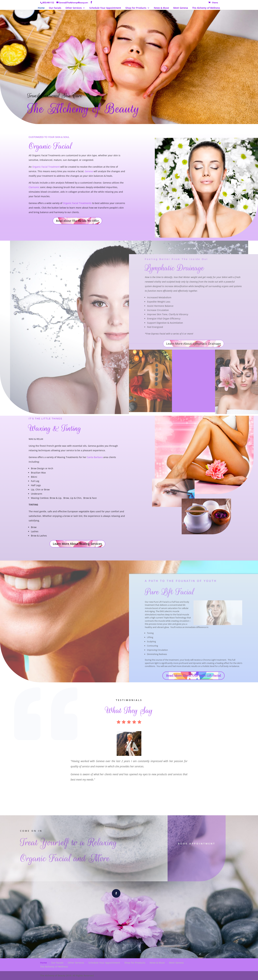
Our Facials (55, 8)
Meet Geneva (181, 8)
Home (41, 8)
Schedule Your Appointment (105, 8)
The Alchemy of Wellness (206, 8)
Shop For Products (136, 8)
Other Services (74, 8)
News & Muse (161, 8)
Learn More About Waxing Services (77, 544)
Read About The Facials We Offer (77, 221)
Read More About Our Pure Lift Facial (193, 676)
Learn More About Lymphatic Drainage (193, 344)
